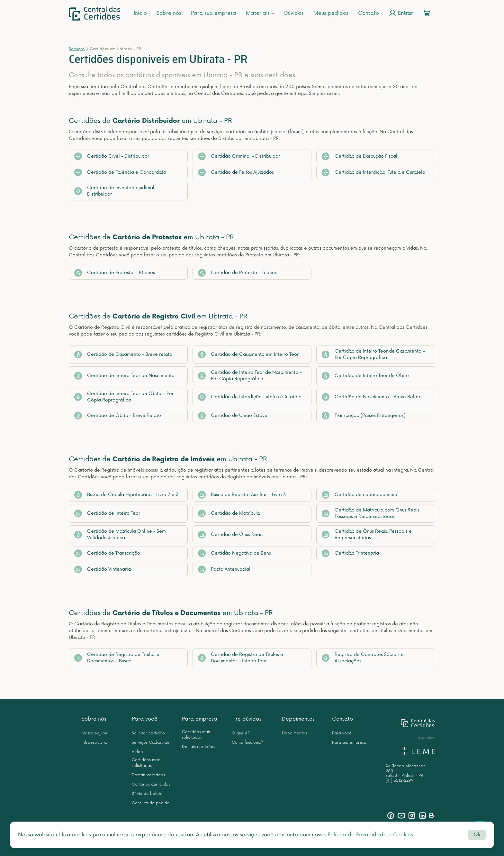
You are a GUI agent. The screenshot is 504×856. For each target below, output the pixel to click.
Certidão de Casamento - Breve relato (123, 354)
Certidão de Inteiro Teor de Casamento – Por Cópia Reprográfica (373, 354)
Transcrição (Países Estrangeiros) (364, 416)
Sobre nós (169, 13)
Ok (477, 835)
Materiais (260, 13)
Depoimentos (298, 719)
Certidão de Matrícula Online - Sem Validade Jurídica (120, 534)
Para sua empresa (214, 13)
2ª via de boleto (147, 794)
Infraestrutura (94, 743)
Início (140, 13)
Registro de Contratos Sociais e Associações (363, 658)
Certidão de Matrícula (229, 513)
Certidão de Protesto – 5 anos (237, 273)
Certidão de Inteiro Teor (107, 513)
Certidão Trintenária (350, 553)
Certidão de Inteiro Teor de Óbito (365, 376)
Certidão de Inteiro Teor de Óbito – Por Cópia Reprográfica (124, 397)
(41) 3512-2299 (400, 781)
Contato (369, 13)
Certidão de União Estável (233, 416)
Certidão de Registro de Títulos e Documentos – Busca (117, 658)
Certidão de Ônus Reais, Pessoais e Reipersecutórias (367, 534)
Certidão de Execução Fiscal (360, 156)
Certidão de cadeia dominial (360, 495)
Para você (145, 719)
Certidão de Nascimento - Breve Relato (372, 397)
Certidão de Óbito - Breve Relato (118, 416)
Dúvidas (294, 13)
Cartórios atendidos (151, 784)
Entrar (401, 13)
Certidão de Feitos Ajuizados (236, 172)
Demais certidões (148, 775)
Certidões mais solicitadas (146, 763)
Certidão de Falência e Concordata (120, 172)
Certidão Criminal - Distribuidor (239, 156)
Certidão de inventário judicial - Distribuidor (116, 191)
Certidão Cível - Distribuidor (112, 156)
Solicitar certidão (148, 733)
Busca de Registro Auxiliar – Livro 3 (242, 495)
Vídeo (137, 752)
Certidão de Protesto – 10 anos (115, 273)
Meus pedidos (331, 13)
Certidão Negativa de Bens (234, 553)
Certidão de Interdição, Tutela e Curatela (373, 172)
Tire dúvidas (247, 719)
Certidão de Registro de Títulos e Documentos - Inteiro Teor (241, 658)
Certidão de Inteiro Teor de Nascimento (124, 376)
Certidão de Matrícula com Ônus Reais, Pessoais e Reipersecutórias (371, 513)
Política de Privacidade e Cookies (370, 835)
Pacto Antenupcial (224, 569)
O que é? (241, 733)
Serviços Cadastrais (151, 743)
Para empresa (200, 719)
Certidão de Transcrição (107, 553)
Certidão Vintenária (103, 569)
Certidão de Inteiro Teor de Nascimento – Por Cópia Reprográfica (250, 376)
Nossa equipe (95, 733)
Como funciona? (247, 743)
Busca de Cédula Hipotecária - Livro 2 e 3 (126, 495)
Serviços (77, 49)
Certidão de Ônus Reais (231, 535)
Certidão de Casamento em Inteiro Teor (248, 354)
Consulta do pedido (151, 803)
